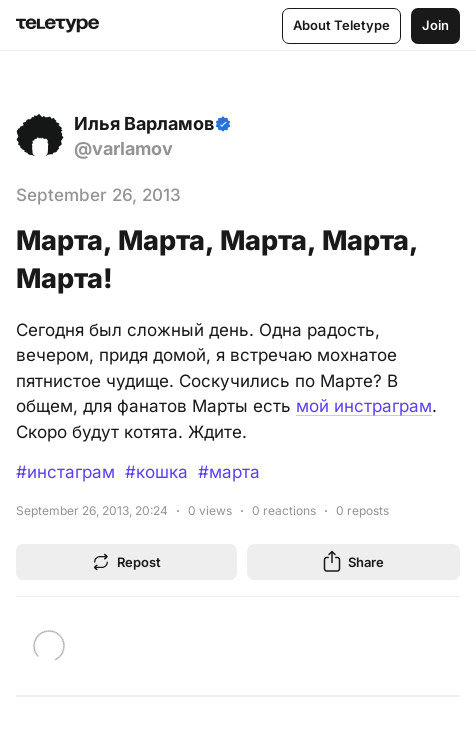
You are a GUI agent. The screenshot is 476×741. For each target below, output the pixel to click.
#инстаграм (65, 472)
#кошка (156, 472)
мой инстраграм (364, 406)
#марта (229, 472)
